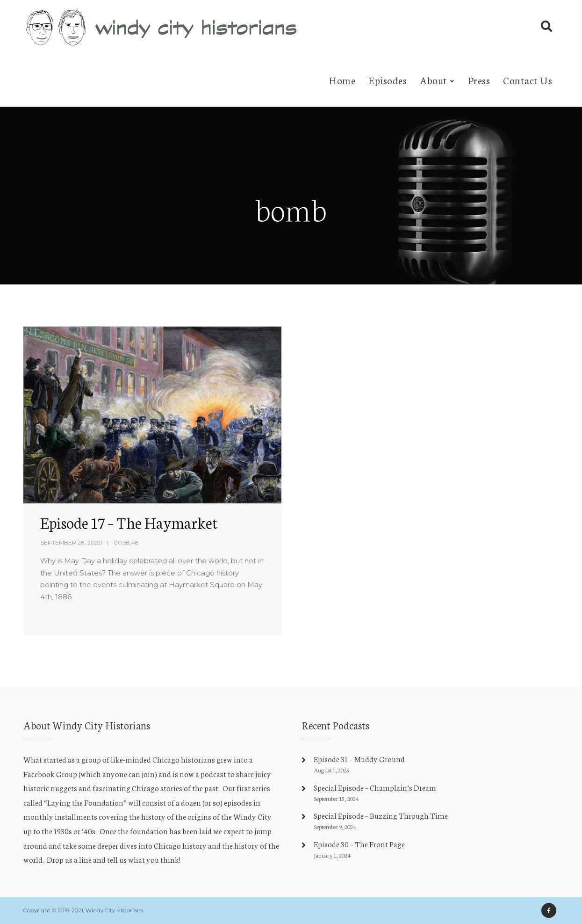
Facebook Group (50, 774)
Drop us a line (69, 859)
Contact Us (528, 80)
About (434, 80)
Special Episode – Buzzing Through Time (381, 815)
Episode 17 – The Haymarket (129, 522)
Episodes (388, 80)
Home (342, 80)
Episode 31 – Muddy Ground (359, 759)
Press (479, 80)
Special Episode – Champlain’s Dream (375, 787)
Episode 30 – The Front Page (359, 844)
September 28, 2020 (72, 542)
